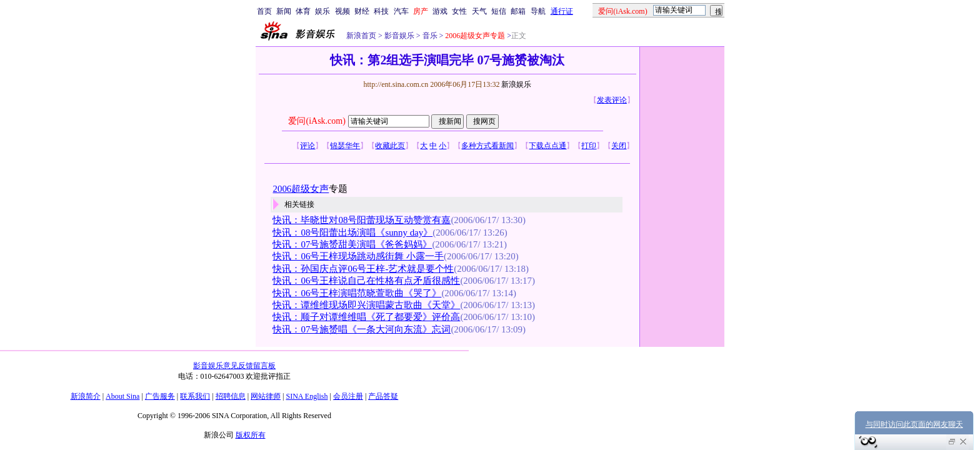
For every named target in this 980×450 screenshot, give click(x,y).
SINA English (307, 396)
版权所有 (251, 435)
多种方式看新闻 (487, 146)
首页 (264, 11)
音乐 (429, 36)
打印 (589, 146)
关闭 (619, 146)
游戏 (440, 11)
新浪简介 (86, 396)
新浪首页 (361, 36)
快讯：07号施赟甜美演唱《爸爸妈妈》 (352, 244)
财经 (362, 11)
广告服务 (160, 396)
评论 (307, 146)
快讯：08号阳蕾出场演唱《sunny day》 (352, 232)
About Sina (122, 396)
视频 (342, 11)
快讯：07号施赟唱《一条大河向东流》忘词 (362, 329)
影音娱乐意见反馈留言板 (234, 366)
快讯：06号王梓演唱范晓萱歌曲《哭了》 (357, 293)
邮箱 (518, 11)
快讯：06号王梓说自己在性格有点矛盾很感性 (366, 281)
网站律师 (266, 396)
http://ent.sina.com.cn (397, 84)
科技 (381, 11)
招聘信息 (231, 396)
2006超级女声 (301, 189)
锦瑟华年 (345, 146)
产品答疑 (383, 396)
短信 (499, 11)
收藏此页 (390, 146)
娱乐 (322, 11)
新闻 (284, 11)
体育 (303, 11)
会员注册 (348, 396)
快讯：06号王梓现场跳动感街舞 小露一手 (358, 256)
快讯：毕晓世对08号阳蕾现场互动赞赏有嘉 (362, 220)
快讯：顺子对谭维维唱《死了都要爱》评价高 (366, 317)
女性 (459, 11)
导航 (538, 11)
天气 (479, 11)
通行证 (562, 11)
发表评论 (612, 100)
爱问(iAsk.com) (317, 121)
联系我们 (195, 396)
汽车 (401, 11)
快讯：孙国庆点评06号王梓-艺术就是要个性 (363, 269)
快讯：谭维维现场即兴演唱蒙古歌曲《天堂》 (366, 305)
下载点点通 (547, 146)
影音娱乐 (399, 36)
